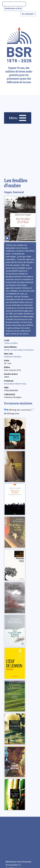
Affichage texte (12, 414)
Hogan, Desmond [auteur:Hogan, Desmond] (14, 192)
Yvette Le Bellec (11, 343)
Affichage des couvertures (19, 410)
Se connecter (28, 14)
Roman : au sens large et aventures (19, 350)
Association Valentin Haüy (15, 384)
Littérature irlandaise (13, 357)
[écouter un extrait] (7, 238)
